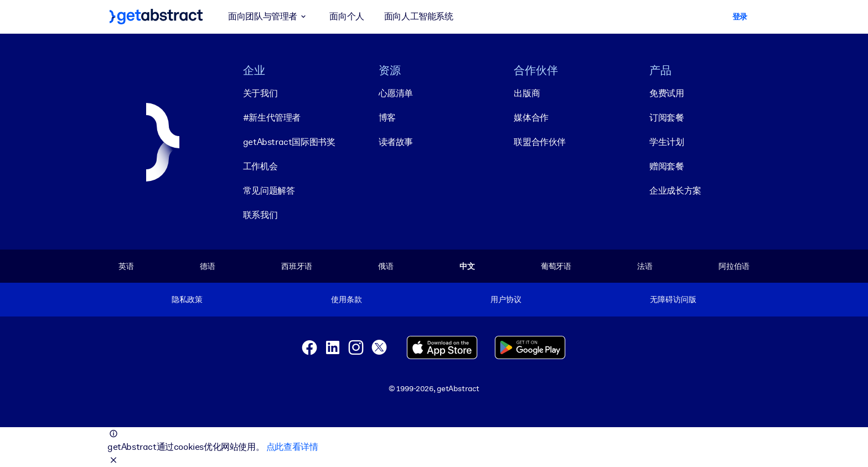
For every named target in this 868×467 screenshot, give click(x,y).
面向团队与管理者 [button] (269, 17)
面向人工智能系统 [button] (419, 16)
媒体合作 (531, 118)
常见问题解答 (269, 191)
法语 (645, 266)
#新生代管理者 (272, 118)
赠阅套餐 (666, 166)
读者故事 (396, 142)
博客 (387, 118)
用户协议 (506, 299)
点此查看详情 (292, 447)
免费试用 (666, 93)
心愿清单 (396, 93)
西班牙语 (296, 266)
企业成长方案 (675, 191)
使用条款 (346, 299)
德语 (208, 266)
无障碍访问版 (673, 299)
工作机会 (260, 166)
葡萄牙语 (556, 266)
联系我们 (260, 215)
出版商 (527, 93)
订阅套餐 (666, 118)
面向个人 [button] (347, 16)
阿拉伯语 (734, 266)
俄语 (386, 266)
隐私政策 (187, 299)
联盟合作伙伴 (540, 142)
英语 (126, 266)
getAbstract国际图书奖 (289, 142)
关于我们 (260, 93)
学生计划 (666, 142)
